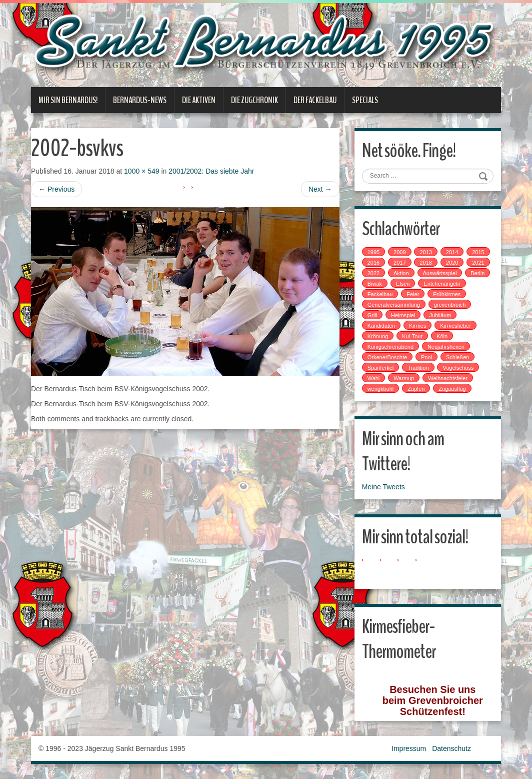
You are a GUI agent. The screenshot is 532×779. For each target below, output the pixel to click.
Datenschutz (451, 748)
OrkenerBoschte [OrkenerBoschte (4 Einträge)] (387, 357)
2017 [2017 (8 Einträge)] (399, 263)
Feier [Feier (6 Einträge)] (413, 294)
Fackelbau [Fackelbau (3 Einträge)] (380, 294)
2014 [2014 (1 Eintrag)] (452, 252)
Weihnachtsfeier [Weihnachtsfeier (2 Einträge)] (448, 378)
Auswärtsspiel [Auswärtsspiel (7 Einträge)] (440, 273)
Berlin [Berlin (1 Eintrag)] (477, 273)
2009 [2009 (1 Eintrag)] (399, 252)
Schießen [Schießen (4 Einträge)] (457, 357)
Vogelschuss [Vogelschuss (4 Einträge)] (458, 368)
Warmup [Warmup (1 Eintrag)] (404, 378)
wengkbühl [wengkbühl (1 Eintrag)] (381, 389)
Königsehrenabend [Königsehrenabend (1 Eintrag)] (390, 347)
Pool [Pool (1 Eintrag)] (426, 357)
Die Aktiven (199, 100)
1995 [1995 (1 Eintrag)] (373, 252)
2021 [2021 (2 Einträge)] (478, 263)
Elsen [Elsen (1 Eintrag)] (403, 284)
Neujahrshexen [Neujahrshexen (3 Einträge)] (446, 347)
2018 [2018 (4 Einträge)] (425, 263)
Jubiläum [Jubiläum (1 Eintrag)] (440, 315)
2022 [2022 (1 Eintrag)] (373, 273)
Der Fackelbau (315, 100)
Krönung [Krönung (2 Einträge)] (378, 336)
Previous (56, 189)
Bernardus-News (140, 100)
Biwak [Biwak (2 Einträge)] (375, 284)
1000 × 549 (141, 171)
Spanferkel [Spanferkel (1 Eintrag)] (381, 368)
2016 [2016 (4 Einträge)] (373, 263)
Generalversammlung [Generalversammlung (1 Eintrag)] (394, 305)
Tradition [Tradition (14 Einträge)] (418, 368)
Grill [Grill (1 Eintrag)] (372, 315)
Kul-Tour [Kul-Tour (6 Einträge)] (412, 336)
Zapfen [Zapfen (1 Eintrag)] (416, 389)
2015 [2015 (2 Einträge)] (478, 252)
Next (320, 189)
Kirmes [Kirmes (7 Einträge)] (417, 326)
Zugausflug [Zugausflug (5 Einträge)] (452, 389)
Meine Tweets (383, 487)
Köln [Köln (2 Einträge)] (442, 336)
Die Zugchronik (254, 100)
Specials (365, 100)
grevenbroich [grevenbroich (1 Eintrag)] (450, 305)
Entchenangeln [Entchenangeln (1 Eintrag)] (442, 284)
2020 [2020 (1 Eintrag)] (452, 263)
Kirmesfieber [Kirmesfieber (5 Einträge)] (455, 326)
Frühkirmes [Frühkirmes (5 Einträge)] (447, 294)
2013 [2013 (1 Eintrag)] (425, 252)
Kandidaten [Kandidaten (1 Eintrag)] (381, 326)
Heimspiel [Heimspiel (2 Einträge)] (403, 315)
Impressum (409, 748)
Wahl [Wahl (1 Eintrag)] (374, 378)
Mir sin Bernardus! (68, 100)
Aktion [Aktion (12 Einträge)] (401, 273)
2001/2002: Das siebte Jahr (211, 171)
